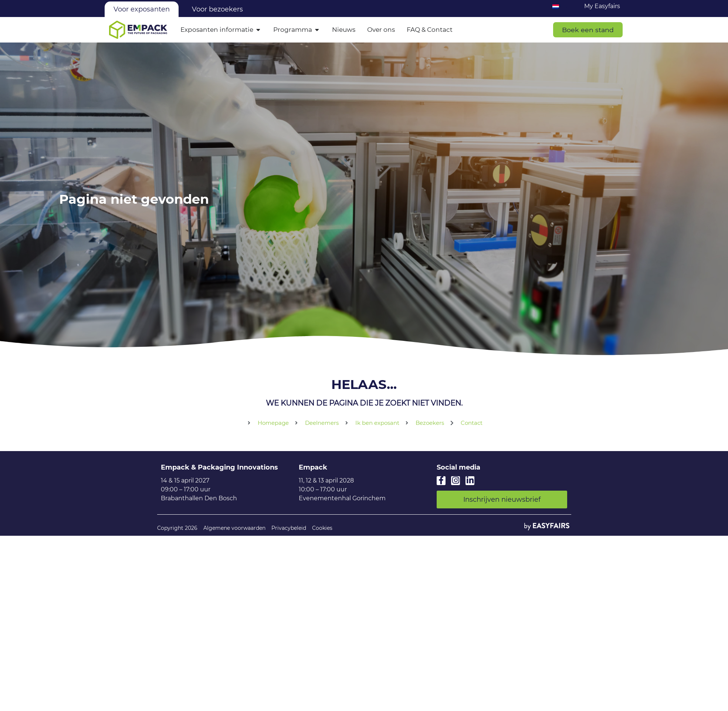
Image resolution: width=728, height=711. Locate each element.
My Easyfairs (602, 6)
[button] (588, 30)
